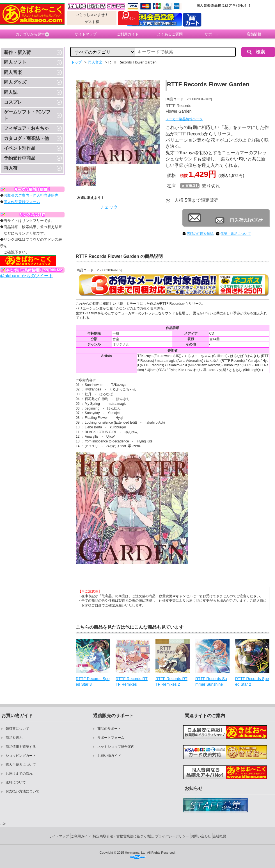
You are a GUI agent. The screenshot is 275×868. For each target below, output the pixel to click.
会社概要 (219, 836)
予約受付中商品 (20, 158)
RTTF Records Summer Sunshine (211, 681)
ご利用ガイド (128, 34)
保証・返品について (236, 234)
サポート (212, 34)
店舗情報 (254, 34)
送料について (16, 782)
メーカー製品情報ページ (184, 119)
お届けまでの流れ (19, 774)
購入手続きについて (21, 765)
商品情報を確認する (21, 747)
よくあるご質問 (170, 34)
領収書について (17, 729)
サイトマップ (86, 34)
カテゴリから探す (32, 34)
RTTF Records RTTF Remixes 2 (171, 681)
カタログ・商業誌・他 (26, 138)
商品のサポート (109, 729)
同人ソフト (15, 62)
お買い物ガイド (109, 756)
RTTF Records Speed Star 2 (252, 681)
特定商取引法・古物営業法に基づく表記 (123, 836)
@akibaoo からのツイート (27, 276)
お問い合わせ (201, 836)
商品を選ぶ (14, 738)
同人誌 (11, 92)
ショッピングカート (21, 756)
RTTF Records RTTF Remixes (132, 681)
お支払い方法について (22, 791)
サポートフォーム (111, 738)
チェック (109, 207)
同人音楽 (13, 72)
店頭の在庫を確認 (200, 234)
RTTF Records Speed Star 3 (93, 681)
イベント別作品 (20, 148)
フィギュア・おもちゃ (26, 128)
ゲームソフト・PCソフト (27, 115)
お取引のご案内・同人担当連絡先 (31, 195)
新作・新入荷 (17, 52)
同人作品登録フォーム (22, 202)
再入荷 (11, 168)
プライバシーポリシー (172, 836)
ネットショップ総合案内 (116, 747)
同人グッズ (15, 82)
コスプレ (13, 102)
